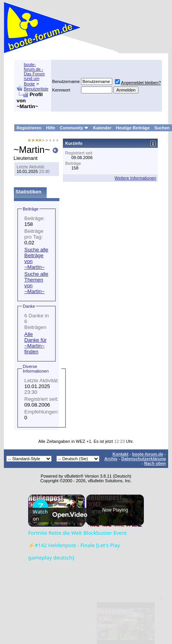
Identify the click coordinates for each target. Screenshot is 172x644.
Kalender (102, 128)
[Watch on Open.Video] (60, 543)
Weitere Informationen (135, 178)
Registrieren (29, 128)
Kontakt (121, 454)
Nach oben (155, 463)
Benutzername (66, 81)
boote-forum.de (148, 454)
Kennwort (61, 90)
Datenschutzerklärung (143, 459)
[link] (40, 507)
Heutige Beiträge (133, 128)
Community (74, 128)
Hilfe (51, 128)
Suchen (162, 128)
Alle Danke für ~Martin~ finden (35, 343)
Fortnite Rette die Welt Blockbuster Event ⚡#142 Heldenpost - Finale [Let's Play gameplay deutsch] (55, 506)
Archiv (111, 459)
